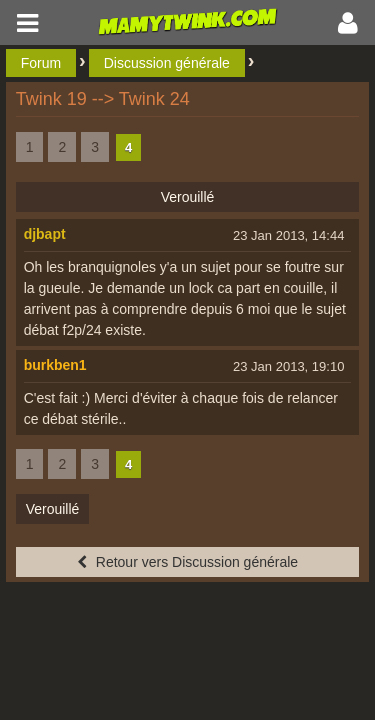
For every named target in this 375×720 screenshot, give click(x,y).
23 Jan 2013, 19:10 (288, 366)
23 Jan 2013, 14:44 (288, 235)
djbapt (45, 234)
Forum (41, 63)
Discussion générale (167, 63)
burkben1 (55, 365)
